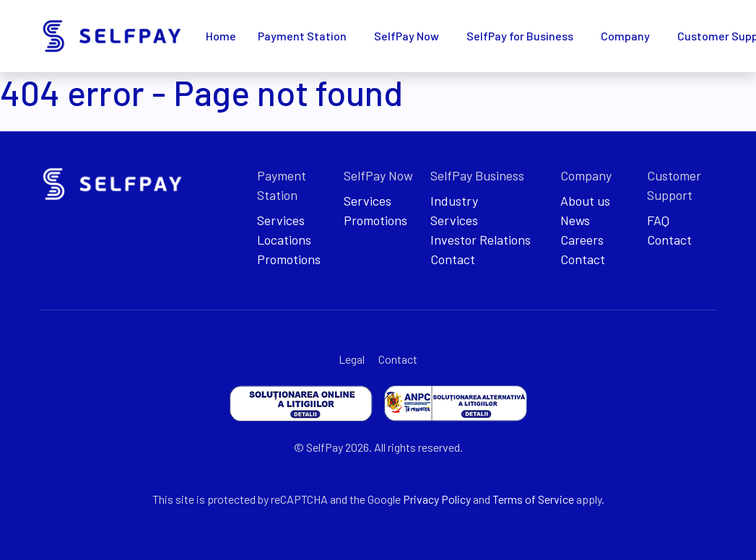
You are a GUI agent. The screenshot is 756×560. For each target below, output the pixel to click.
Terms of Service (533, 499)
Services (281, 220)
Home (221, 36)
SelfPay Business (477, 175)
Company (625, 36)
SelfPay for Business (520, 36)
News (575, 220)
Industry (454, 201)
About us (585, 201)
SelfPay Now (407, 36)
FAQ (658, 220)
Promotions (289, 259)
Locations (284, 240)
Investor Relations (481, 240)
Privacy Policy (437, 499)
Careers (582, 240)
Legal (352, 359)
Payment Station (302, 36)
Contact (453, 259)
